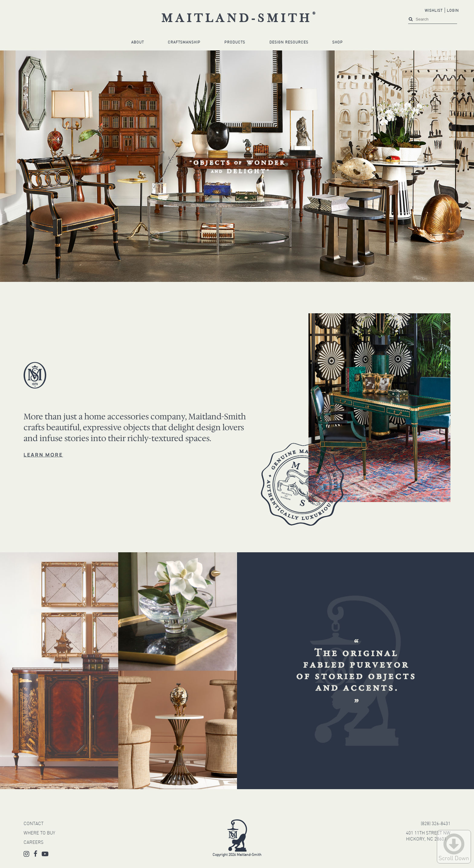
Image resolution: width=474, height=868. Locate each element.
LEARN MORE (43, 455)
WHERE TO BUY (39, 833)
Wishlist (434, 11)
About (138, 43)
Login (453, 11)
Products (235, 43)
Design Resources (289, 43)
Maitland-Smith (240, 19)
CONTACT (34, 824)
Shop (338, 43)
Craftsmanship (184, 43)
